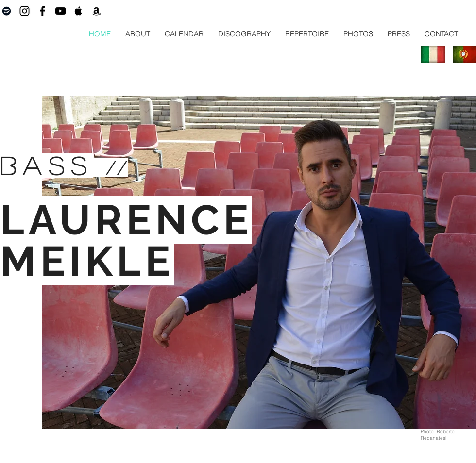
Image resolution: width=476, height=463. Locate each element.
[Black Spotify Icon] (7, 11)
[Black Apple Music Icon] (78, 11)
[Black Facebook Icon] (42, 11)
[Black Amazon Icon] (96, 11)
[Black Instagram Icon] (25, 11)
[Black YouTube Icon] (60, 11)
